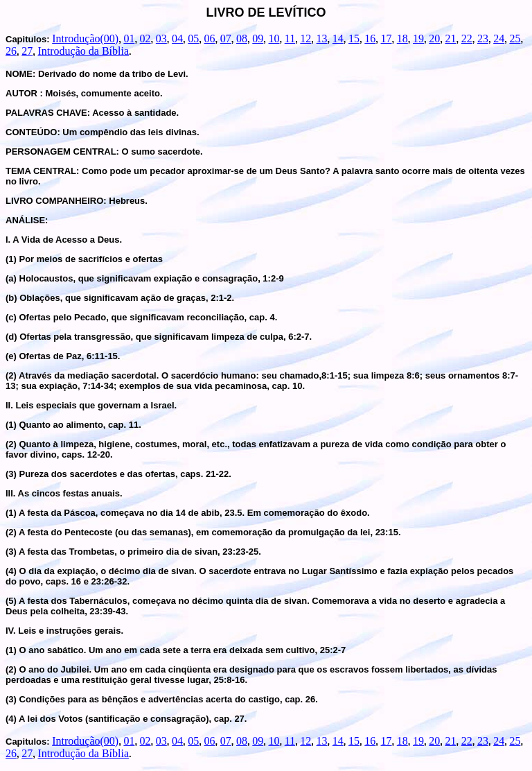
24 (499, 38)
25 (515, 38)
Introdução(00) (85, 38)
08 (242, 38)
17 (387, 38)
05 (193, 38)
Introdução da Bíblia (83, 51)
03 (161, 38)
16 (370, 38)
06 (210, 38)
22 (467, 38)
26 (11, 51)
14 (338, 38)
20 (434, 38)
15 (354, 38)
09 (258, 38)
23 (483, 38)
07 (226, 38)
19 (418, 38)
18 (402, 38)
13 (322, 38)
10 (274, 38)
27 (27, 51)
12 (305, 38)
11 (290, 38)
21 (450, 38)
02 (145, 38)
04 (177, 38)
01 (129, 38)
